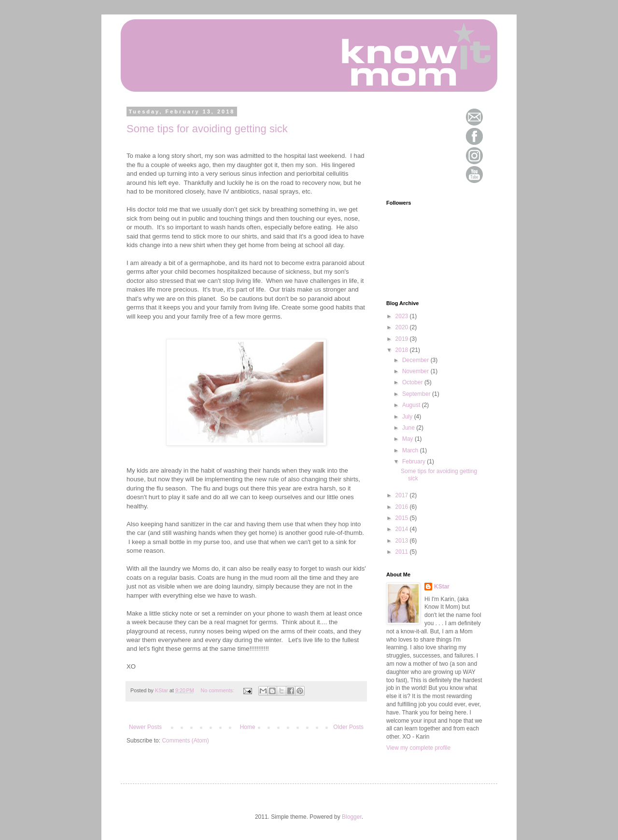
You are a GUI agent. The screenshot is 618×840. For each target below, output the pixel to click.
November (416, 371)
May (408, 439)
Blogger (352, 817)
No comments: (218, 690)
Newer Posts (145, 727)
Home (248, 727)
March (411, 450)
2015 (403, 518)
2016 (403, 507)
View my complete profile (418, 748)
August (412, 405)
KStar (442, 587)
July (408, 417)
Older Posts (348, 727)
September (417, 394)
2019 (403, 339)
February (414, 462)
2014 (403, 529)
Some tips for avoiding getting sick (207, 129)
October (413, 382)
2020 (403, 327)
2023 (403, 316)
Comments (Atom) (185, 741)
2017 (403, 495)
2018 (403, 350)
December (416, 360)
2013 (403, 541)
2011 (403, 552)
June (409, 428)
